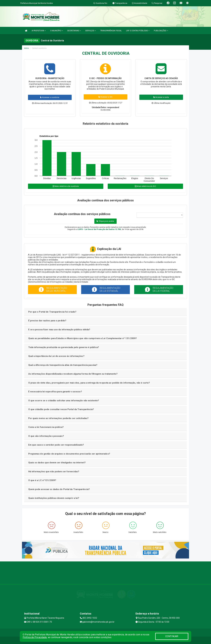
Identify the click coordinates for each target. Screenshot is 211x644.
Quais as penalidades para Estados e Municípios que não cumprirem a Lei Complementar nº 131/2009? (83, 338)
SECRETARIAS (74, 31)
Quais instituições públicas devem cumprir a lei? (54, 498)
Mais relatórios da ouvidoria (66, 186)
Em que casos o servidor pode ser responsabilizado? (56, 445)
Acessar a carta (161, 97)
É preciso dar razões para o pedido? (47, 321)
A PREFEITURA (39, 31)
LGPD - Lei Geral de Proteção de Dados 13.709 (99, 229)
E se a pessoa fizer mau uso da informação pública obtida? (59, 330)
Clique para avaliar (105, 221)
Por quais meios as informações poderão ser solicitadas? (58, 418)
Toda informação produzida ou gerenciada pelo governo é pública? (64, 347)
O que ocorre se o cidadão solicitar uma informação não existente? (64, 401)
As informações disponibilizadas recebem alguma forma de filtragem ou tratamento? (73, 374)
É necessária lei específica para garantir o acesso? (55, 392)
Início (27, 48)
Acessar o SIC (106, 97)
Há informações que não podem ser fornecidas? (54, 472)
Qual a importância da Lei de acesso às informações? (56, 356)
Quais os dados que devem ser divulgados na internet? (57, 463)
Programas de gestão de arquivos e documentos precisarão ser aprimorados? (69, 454)
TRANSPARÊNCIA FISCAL (111, 31)
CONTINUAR (172, 636)
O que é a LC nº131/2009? (42, 480)
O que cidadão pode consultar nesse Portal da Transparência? (61, 409)
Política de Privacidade (35, 637)
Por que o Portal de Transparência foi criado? (52, 312)
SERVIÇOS (91, 31)
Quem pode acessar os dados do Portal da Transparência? (59, 489)
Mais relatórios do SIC (145, 186)
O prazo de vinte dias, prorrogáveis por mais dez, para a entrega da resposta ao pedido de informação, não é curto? (89, 383)
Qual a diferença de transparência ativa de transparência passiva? (63, 365)
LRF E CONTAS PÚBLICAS (138, 31)
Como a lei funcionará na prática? (46, 427)
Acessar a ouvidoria (50, 97)
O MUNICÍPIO (57, 31)
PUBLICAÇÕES (161, 31)
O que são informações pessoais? (46, 436)
